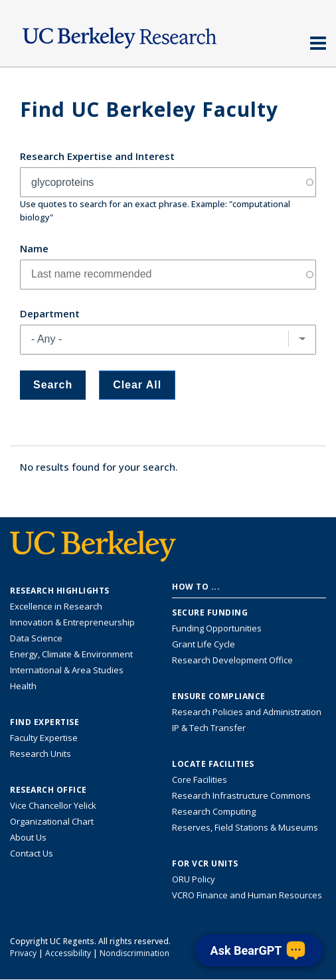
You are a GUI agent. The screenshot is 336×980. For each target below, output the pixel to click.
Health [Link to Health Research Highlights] (23, 686)
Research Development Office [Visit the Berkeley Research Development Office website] (232, 660)
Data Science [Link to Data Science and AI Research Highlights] (36, 638)
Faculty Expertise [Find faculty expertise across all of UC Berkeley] (44, 738)
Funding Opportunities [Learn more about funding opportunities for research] (217, 628)
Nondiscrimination (134, 953)
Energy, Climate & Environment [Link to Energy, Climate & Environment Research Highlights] (71, 654)
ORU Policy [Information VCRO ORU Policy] (194, 879)
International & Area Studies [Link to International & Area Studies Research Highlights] (67, 670)
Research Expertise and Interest (97, 156)
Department (50, 313)
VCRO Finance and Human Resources (247, 895)
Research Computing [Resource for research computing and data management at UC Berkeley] (214, 811)
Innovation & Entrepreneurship (72, 622)
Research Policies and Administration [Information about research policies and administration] (247, 712)
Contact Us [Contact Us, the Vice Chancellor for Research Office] (32, 853)
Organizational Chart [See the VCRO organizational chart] (52, 821)
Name (34, 248)
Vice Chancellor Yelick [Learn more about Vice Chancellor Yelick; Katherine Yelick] (53, 805)
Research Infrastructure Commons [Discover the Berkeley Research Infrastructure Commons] (241, 795)
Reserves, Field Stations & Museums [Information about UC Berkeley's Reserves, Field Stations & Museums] (245, 827)
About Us (28, 837)
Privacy (23, 953)
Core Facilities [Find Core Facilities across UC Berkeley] (200, 779)
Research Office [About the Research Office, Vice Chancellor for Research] (48, 790)
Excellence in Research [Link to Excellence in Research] (56, 606)
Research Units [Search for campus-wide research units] (41, 754)
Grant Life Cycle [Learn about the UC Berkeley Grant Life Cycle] (204, 644)
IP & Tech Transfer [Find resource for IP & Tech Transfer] (209, 728)
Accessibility (68, 953)
